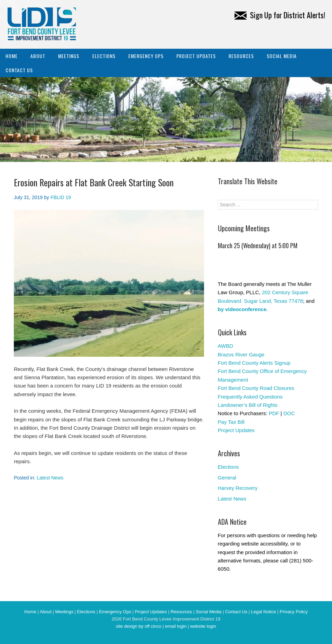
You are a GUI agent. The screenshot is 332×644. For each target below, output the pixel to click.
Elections (104, 56)
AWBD (225, 346)
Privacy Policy (294, 612)
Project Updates (196, 56)
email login (176, 626)
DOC (289, 413)
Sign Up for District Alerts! (280, 15)
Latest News (50, 478)
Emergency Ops (146, 56)
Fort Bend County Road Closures (256, 388)
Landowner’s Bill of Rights (248, 405)
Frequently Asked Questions (250, 397)
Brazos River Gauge (241, 354)
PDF (274, 413)
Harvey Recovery (238, 488)
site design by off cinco (139, 626)
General (227, 478)
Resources (241, 56)
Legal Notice (264, 612)
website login (203, 626)
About (38, 56)
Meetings (69, 56)
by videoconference (242, 309)
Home (12, 56)
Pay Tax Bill (231, 422)
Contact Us (19, 70)
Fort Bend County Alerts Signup (254, 363)
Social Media (282, 56)
